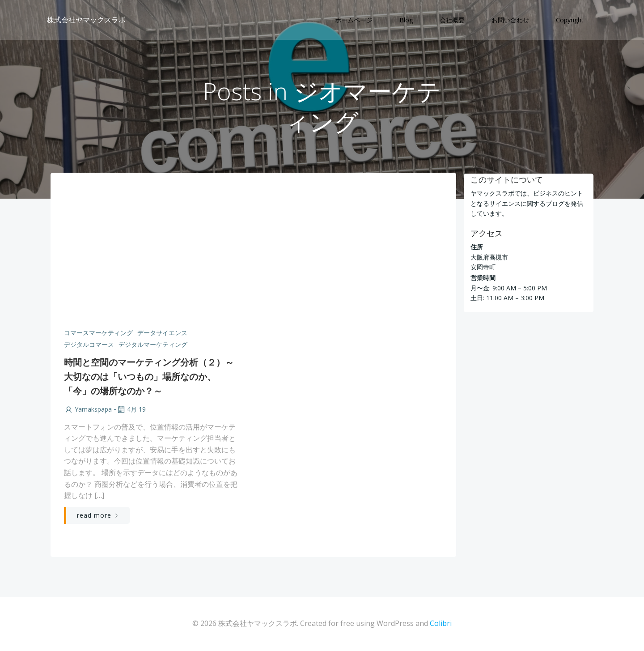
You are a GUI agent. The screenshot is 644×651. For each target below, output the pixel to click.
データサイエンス (162, 334)
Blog (407, 20)
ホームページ (354, 20)
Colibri (441, 625)
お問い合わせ (511, 20)
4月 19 (131, 410)
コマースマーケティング (98, 334)
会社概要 (453, 20)
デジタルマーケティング (153, 345)
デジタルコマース (89, 345)
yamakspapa (87, 410)
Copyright (570, 20)
